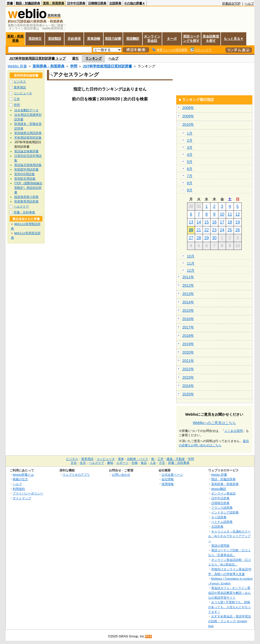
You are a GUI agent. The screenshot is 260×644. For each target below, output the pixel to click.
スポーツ (122, 463)
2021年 (188, 361)
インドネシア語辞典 (225, 512)
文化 (74, 463)
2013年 (188, 294)
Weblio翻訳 (219, 489)
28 (199, 238)
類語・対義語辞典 (28, 3)
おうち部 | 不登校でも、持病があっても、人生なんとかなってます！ (230, 607)
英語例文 (35, 39)
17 (222, 222)
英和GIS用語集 (25, 174)
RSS (149, 637)
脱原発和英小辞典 (26, 197)
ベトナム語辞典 (222, 522)
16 (214, 222)
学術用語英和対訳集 (28, 138)
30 (214, 238)
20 (191, 230)
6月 (190, 169)
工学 (17, 99)
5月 (190, 162)
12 (238, 214)
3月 (190, 148)
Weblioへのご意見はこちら (214, 423)
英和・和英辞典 (54, 3)
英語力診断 (113, 39)
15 (207, 222)
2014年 (188, 302)
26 (238, 230)
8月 (190, 183)
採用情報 (168, 484)
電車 (121, 459)
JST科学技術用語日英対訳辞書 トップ (37, 58)
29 (207, 238)
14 (199, 222)
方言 (162, 463)
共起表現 (74, 39)
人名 (153, 463)
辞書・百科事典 (24, 212)
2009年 (188, 116)
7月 (190, 176)
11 (230, 214)
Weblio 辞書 (17, 66)
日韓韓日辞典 (97, 3)
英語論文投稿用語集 (28, 165)
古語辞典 (115, 3)
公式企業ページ (172, 475)
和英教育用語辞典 (26, 201)
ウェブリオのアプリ (76, 475)
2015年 (188, 310)
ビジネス (20, 82)
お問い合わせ (121, 475)
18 (230, 222)
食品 (144, 463)
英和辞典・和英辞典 (48, 66)
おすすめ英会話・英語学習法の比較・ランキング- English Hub (230, 621)
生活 (83, 463)
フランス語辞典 (222, 508)
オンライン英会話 (152, 39)
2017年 (188, 327)
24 (222, 230)
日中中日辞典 (76, 3)
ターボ (172, 39)
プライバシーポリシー (28, 493)
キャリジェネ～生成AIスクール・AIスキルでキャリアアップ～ (229, 536)
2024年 (188, 386)
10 (222, 214)
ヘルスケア (21, 207)
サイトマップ (22, 498)
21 (199, 230)
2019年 (188, 344)
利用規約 (19, 489)
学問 (74, 66)
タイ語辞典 (219, 517)
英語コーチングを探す (191, 39)
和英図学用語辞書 (26, 170)
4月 (190, 155)
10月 (191, 256)
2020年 (188, 352)
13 (191, 222)
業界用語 (20, 87)
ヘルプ (249, 4)
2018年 (188, 336)
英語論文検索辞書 (26, 151)
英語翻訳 (133, 39)
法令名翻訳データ (26, 110)
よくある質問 (234, 431)
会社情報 (168, 479)
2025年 (188, 394)
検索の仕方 (20, 479)
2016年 (188, 319)
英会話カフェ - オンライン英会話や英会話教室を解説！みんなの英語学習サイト (230, 593)
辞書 (10, 3)
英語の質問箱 (220, 546)
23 (214, 230)
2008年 (188, 108)
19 (238, 222)
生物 (135, 463)
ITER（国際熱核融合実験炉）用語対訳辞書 (28, 188)
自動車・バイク (138, 459)
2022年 (188, 369)
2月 (190, 140)
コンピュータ (23, 93)
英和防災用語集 (25, 179)
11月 (191, 263)
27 (191, 238)
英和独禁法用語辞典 (28, 133)
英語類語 (55, 39)
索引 (75, 58)
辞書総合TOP (231, 4)
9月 (190, 190)
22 (207, 230)
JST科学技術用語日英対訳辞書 (107, 66)
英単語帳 (94, 39)
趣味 (110, 463)
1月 (190, 133)
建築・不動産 (176, 459)
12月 (191, 270)
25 (230, 230)
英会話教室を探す (211, 39)
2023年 (188, 377)
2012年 (188, 285)
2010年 (188, 124)
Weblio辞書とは (23, 475)
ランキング (94, 58)
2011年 (188, 277)
